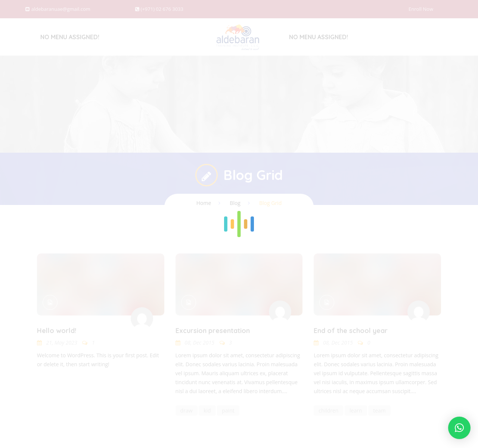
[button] (459, 428)
